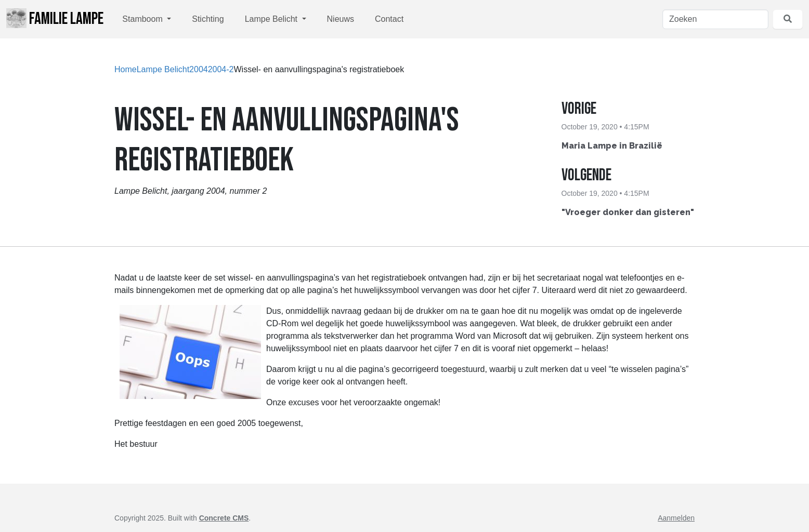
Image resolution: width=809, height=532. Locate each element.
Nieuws (341, 19)
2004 (199, 69)
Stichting (208, 19)
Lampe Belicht (272, 19)
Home (126, 69)
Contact (389, 19)
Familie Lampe (55, 19)
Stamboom (143, 19)
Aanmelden (676, 518)
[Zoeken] (715, 19)
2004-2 (221, 69)
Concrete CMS (224, 518)
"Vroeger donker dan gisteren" (628, 212)
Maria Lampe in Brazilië (612, 146)
